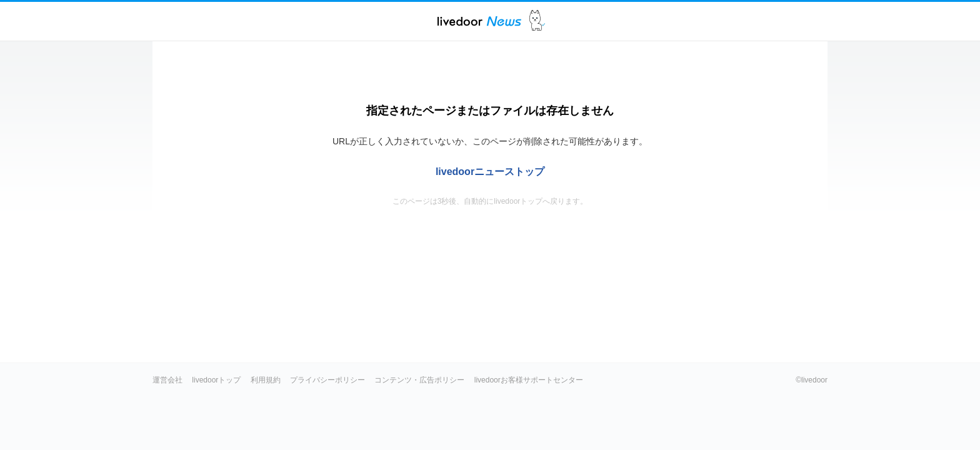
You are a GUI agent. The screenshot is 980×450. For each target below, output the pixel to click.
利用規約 (266, 380)
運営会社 (167, 380)
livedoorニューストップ (490, 172)
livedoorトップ (216, 380)
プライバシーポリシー (327, 380)
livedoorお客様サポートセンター (529, 380)
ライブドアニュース (479, 21)
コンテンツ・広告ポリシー (419, 380)
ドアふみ (537, 21)
